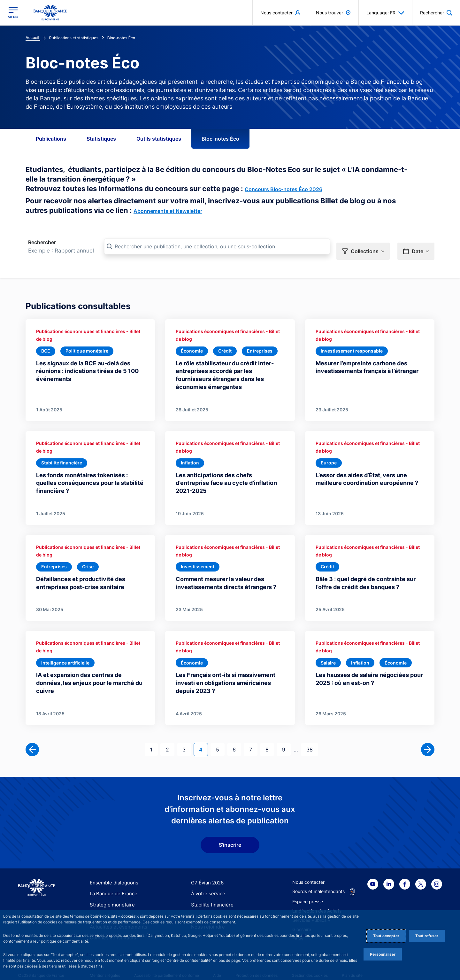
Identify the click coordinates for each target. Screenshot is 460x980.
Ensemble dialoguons (112, 874)
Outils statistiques (159, 139)
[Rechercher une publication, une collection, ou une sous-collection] (217, 246)
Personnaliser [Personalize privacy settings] (383, 954)
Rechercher (42, 242)
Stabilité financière (210, 896)
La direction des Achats (317, 902)
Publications (51, 139)
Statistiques (101, 139)
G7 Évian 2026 (206, 874)
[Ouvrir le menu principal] (13, 13)
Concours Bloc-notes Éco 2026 (284, 189)
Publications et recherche (116, 907)
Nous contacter (308, 873)
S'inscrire (230, 836)
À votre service (207, 885)
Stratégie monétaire (110, 896)
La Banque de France (112, 885)
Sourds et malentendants (318, 883)
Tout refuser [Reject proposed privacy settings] (427, 936)
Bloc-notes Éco (220, 139)
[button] (363, 247)
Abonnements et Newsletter (168, 211)
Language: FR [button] (385, 13)
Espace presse (308, 893)
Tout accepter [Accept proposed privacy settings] (386, 936)
